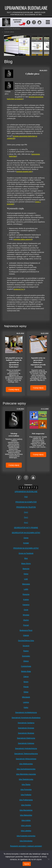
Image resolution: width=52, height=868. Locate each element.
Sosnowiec (26, 656)
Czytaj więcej (14, 389)
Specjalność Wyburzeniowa (26, 759)
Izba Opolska (26, 805)
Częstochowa (26, 666)
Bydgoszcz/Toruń (26, 630)
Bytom (26, 682)
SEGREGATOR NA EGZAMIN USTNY (26, 533)
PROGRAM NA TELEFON (26, 507)
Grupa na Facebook (26, 553)
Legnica (26, 702)
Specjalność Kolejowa (26, 743)
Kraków (26, 600)
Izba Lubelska (26, 831)
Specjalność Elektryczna (26, 738)
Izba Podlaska (26, 795)
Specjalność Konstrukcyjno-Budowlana (26, 718)
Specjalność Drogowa (26, 728)
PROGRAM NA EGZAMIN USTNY (26, 548)
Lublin (26, 589)
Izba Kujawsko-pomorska (26, 836)
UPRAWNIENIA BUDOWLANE (26, 492)
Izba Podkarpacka (26, 800)
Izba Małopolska (26, 815)
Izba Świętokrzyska (26, 779)
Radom (26, 651)
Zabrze (26, 677)
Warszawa (26, 584)
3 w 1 (26, 517)
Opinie (26, 538)
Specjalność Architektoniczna (26, 712)
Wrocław (26, 615)
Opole (26, 610)
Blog (26, 558)
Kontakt (26, 543)
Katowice (26, 605)
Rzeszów (26, 594)
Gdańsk (26, 635)
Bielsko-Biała (26, 671)
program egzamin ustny (24, 171)
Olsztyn (26, 620)
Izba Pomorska (26, 790)
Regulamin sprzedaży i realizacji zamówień (26, 846)
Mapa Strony (26, 564)
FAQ (26, 497)
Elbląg (26, 692)
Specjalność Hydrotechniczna (26, 749)
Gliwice (26, 661)
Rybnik (26, 687)
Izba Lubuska (26, 826)
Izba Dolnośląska (26, 841)
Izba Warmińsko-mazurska (26, 774)
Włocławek (26, 697)
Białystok (26, 569)
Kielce (26, 574)
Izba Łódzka (26, 820)
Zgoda (27, 864)
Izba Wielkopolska (26, 764)
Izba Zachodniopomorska (26, 769)
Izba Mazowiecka (26, 810)
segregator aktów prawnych (23, 239)
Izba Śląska (26, 785)
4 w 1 (26, 523)
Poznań (26, 625)
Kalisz (26, 707)
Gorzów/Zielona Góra (26, 641)
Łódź (26, 579)
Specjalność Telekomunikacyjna (26, 754)
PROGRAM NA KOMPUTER (26, 502)
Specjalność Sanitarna (26, 723)
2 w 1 (26, 512)
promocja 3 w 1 (19, 289)
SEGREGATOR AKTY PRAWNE (26, 528)
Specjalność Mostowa (26, 733)
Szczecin (26, 646)
